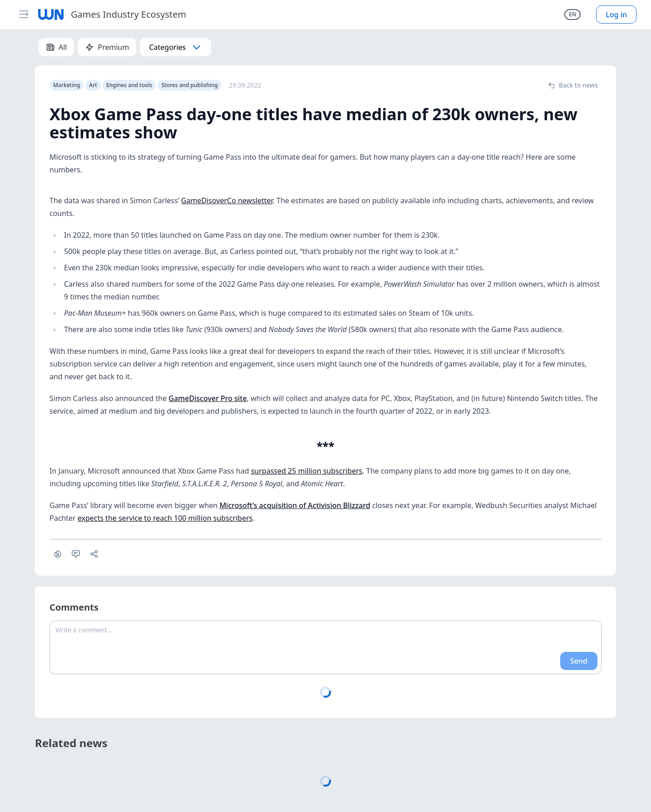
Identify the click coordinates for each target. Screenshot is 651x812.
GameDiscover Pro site (207, 398)
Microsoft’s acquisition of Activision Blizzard (295, 505)
